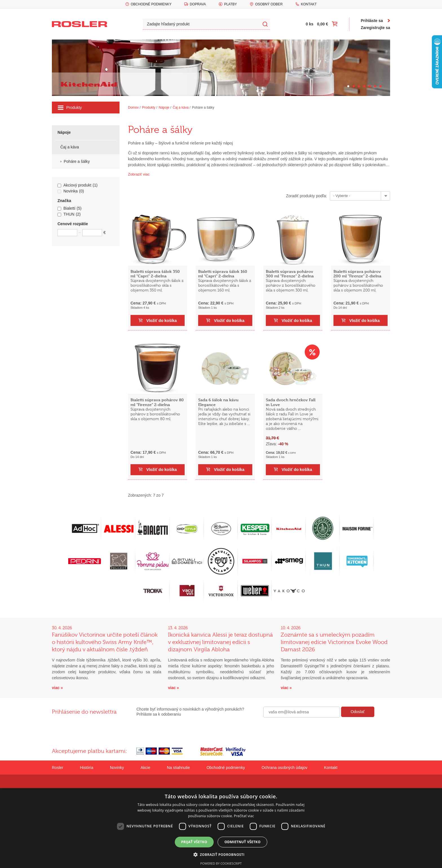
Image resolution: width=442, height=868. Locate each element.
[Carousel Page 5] (370, 86)
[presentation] (306, 730)
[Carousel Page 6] (375, 86)
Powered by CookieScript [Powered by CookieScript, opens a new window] (221, 863)
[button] (221, 854)
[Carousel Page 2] (354, 86)
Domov (133, 108)
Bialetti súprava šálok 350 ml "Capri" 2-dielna (155, 274)
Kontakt (309, 4)
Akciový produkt (78, 185)
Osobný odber (269, 4)
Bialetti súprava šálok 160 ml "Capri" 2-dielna (223, 274)
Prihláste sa (372, 21)
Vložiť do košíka (162, 321)
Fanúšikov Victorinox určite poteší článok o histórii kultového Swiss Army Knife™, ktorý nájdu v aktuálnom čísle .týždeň (105, 642)
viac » (57, 688)
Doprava (198, 4)
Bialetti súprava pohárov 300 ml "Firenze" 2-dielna (290, 274)
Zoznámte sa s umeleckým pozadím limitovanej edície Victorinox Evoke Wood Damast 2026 (334, 642)
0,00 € (323, 24)
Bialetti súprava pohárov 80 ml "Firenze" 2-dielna (157, 402)
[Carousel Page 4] (364, 86)
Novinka (71, 191)
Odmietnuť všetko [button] (242, 842)
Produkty (70, 108)
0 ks (310, 24)
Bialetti (69, 209)
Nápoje (164, 108)
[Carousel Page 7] (380, 86)
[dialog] (221, 828)
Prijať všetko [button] (194, 842)
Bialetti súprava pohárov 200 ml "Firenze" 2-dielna (357, 274)
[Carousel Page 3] (359, 86)
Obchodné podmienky (151, 4)
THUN (69, 214)
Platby (230, 4)
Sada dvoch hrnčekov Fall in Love (291, 402)
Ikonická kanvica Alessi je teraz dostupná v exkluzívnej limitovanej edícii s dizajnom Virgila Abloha (220, 642)
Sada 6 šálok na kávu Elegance (218, 402)
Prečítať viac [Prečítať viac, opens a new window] (244, 816)
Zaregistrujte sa (375, 28)
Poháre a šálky (203, 108)
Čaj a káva (181, 108)
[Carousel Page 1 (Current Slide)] (348, 86)
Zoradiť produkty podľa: (306, 196)
